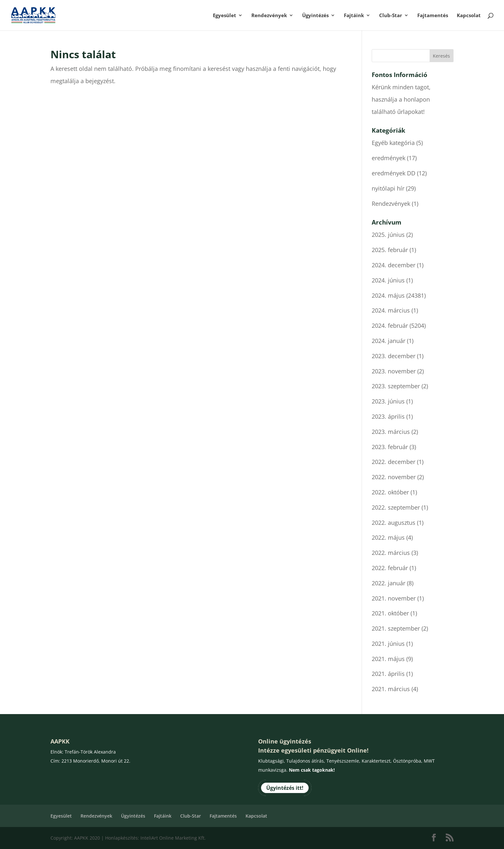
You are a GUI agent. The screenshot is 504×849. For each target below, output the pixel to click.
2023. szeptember (396, 386)
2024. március (391, 310)
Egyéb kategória (393, 143)
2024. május (388, 295)
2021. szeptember (396, 628)
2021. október (390, 613)
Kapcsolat (469, 16)
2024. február (390, 325)
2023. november (394, 371)
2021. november (394, 598)
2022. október (390, 492)
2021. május (388, 659)
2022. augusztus (394, 523)
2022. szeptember (396, 507)
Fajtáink (354, 16)
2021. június (388, 644)
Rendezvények (269, 16)
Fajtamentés (433, 16)
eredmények (389, 158)
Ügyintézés (315, 16)
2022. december (394, 462)
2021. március (391, 689)
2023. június (388, 401)
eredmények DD (394, 173)
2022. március (391, 553)
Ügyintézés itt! (285, 788)
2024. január (389, 341)
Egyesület (225, 16)
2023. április (388, 416)
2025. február (390, 250)
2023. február (390, 447)
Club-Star (391, 16)
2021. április (388, 674)
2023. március (391, 432)
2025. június (388, 235)
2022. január (389, 583)
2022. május (388, 537)
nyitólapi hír (388, 188)
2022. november (394, 477)
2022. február (390, 568)
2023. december (394, 356)
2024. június (388, 280)
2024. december (394, 265)
